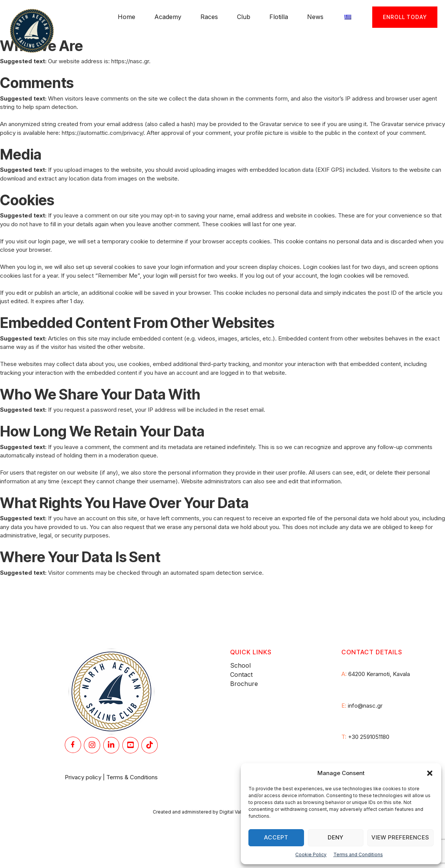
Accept (276, 837)
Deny (336, 837)
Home (126, 17)
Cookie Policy (311, 854)
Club (244, 17)
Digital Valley (234, 812)
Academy (168, 17)
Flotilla (279, 17)
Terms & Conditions (132, 777)
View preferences (400, 837)
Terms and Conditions (358, 854)
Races (209, 17)
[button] (430, 773)
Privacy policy (83, 777)
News (315, 17)
